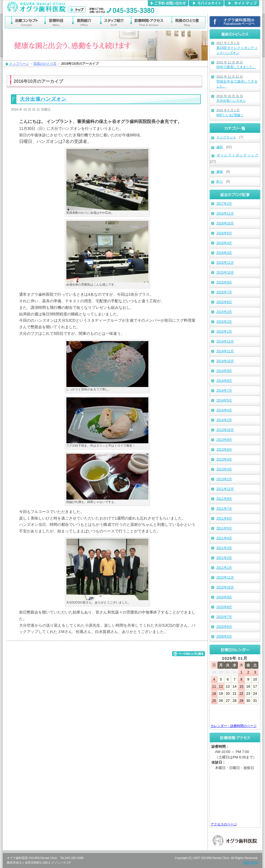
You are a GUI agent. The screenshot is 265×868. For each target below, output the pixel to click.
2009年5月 (224, 637)
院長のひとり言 (45, 64)
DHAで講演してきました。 (236, 65)
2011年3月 (224, 548)
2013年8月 (224, 450)
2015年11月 (225, 263)
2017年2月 (224, 204)
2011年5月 (224, 528)
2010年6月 (224, 627)
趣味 (220, 172)
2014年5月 (224, 400)
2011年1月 (224, 568)
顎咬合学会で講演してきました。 (237, 82)
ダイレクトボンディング (237, 155)
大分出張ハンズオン (231, 99)
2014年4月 (224, 410)
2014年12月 (225, 341)
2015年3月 (224, 312)
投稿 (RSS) (251, 863)
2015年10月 (225, 272)
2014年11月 (225, 351)
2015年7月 (224, 292)
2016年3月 (224, 253)
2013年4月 (224, 459)
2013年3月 (224, 469)
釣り (220, 181)
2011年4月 (224, 538)
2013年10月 (225, 430)
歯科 (220, 147)
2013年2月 (224, 479)
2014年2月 (224, 420)
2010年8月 (224, 607)
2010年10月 (225, 587)
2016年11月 (225, 213)
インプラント (226, 137)
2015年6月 (224, 302)
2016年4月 (224, 243)
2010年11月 (225, 577)
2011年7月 (224, 509)
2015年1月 (224, 332)
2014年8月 (224, 381)
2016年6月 (224, 233)
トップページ (19, 64)
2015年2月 (224, 322)
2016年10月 (225, 223)
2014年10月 (225, 361)
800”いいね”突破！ (230, 113)
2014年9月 (224, 371)
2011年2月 (224, 558)
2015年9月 (224, 282)
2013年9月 (224, 440)
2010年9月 (224, 597)
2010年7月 (224, 617)
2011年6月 (224, 518)
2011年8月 (224, 499)
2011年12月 (225, 489)
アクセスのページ (224, 824)
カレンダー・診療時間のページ (234, 726)
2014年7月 (224, 391)
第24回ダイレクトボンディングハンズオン (237, 48)
